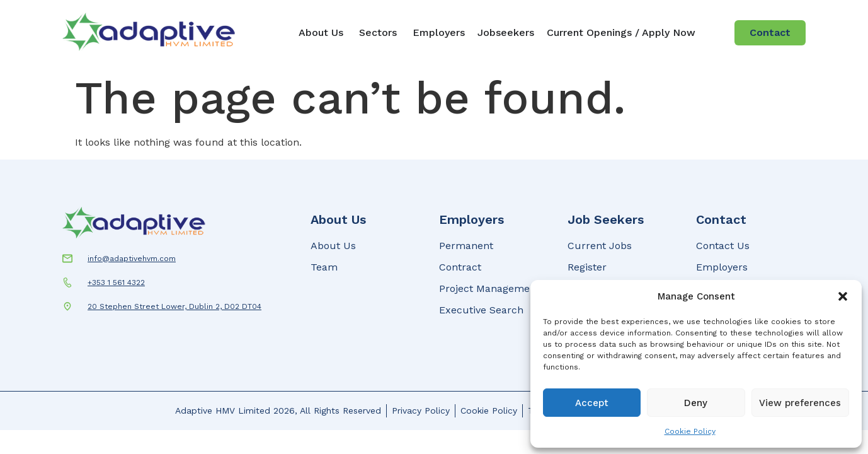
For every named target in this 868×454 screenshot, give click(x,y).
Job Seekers (606, 219)
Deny (696, 403)
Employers (471, 219)
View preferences (800, 403)
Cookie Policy (690, 431)
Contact (721, 219)
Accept (592, 403)
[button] (843, 296)
